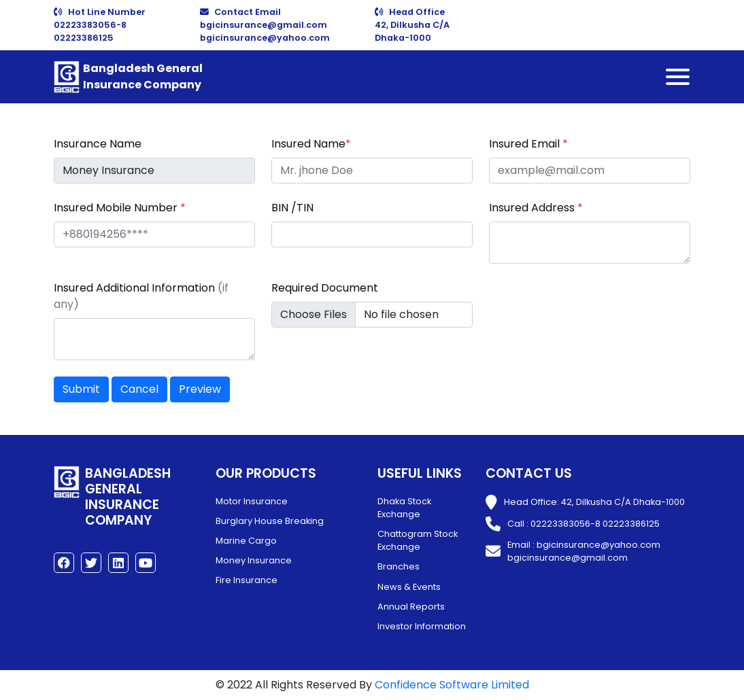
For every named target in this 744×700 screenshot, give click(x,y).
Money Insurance (254, 560)
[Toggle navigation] (678, 77)
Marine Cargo (246, 541)
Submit (81, 389)
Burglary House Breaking (270, 521)
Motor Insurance (252, 501)
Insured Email (528, 144)
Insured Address (536, 208)
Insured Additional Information (141, 296)
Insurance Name (98, 144)
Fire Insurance (247, 580)
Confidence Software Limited (452, 685)
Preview (200, 389)
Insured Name (311, 144)
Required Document (325, 288)
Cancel (139, 389)
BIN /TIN (292, 208)
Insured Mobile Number (120, 208)
